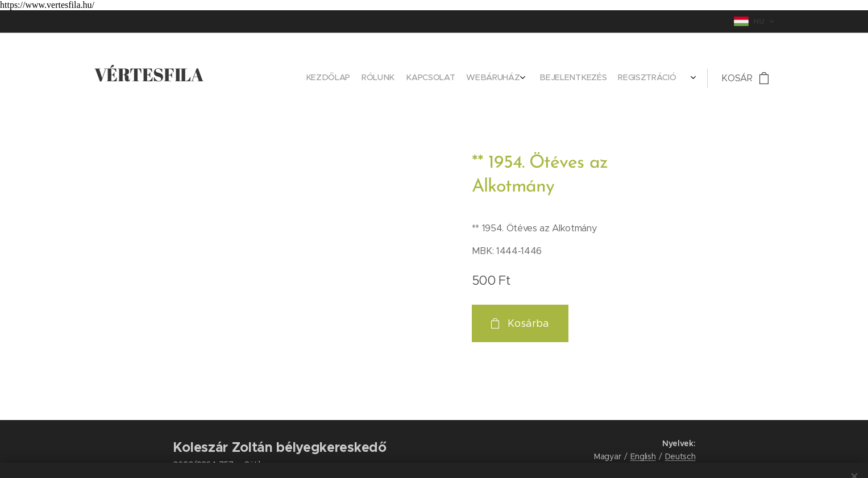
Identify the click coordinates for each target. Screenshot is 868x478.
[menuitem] (609, 78)
